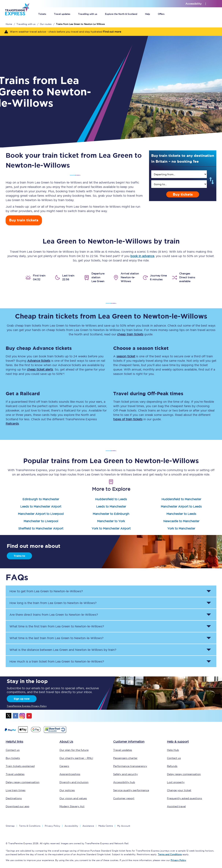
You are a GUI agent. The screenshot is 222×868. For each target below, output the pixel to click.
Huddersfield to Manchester (181, 499)
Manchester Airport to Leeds (181, 506)
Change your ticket (179, 790)
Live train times (16, 790)
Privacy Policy (52, 826)
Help (147, 14)
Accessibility (71, 826)
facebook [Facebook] (16, 716)
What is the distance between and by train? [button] (63, 650)
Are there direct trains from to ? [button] (54, 615)
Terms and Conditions (170, 854)
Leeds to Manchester (111, 506)
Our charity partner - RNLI (76, 758)
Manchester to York (111, 521)
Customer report (124, 798)
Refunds (172, 766)
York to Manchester (181, 528)
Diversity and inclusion (74, 782)
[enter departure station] (179, 174)
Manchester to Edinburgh (111, 514)
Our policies (67, 790)
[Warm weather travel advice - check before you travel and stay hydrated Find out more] (111, 32)
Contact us (13, 750)
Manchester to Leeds (181, 514)
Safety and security (125, 774)
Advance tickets (39, 361)
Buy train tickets (24, 220)
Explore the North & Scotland (121, 14)
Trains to (19, 556)
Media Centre (106, 826)
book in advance (142, 256)
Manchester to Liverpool (41, 521)
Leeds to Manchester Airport (41, 506)
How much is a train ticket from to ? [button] (57, 661)
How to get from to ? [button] (46, 591)
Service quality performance (131, 790)
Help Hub (173, 750)
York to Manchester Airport (111, 528)
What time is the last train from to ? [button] (57, 638)
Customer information (129, 742)
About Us (66, 742)
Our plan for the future (74, 750)
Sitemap (10, 826)
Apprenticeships (70, 774)
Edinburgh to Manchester (41, 499)
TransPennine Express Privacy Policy (27, 706)
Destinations (14, 798)
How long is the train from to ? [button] (53, 603)
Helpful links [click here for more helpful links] (14, 742)
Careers (64, 766)
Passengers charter (125, 758)
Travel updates (62, 14)
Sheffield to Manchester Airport (41, 528)
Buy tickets (183, 194)
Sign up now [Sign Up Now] (22, 699)
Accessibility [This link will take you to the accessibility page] (193, 4)
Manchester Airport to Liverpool (41, 514)
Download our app (17, 806)
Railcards (12, 424)
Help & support (178, 742)
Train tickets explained (20, 766)
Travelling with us (88, 14)
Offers (161, 14)
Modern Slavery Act (72, 806)
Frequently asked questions (185, 798)
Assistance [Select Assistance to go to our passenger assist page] (88, 826)
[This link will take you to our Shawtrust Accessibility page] (55, 732)
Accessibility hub (124, 782)
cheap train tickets (130, 334)
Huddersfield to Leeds (111, 499)
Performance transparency (130, 766)
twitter (9, 716)
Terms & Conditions (30, 826)
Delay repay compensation (23, 782)
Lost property (176, 782)
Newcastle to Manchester (181, 521)
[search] (179, 174)
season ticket (126, 356)
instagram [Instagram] (22, 716)
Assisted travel (176, 806)
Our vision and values (73, 798)
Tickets (42, 14)
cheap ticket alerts (40, 369)
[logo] (17, 18)
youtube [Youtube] (29, 716)
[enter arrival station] (179, 184)
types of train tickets (128, 419)
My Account (124, 826)
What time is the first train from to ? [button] (57, 626)
